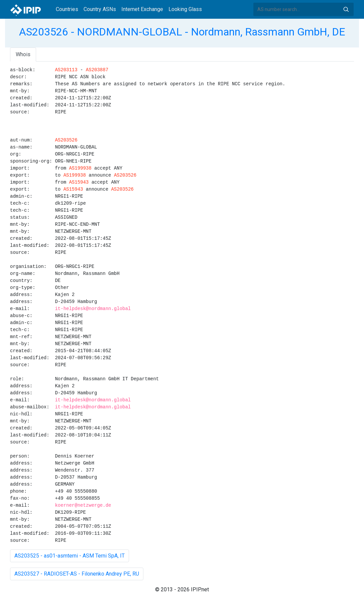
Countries (67, 9)
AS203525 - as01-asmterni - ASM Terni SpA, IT (70, 556)
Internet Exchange (142, 9)
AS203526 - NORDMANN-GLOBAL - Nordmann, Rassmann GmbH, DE (182, 32)
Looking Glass (185, 9)
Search (346, 9)
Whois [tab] (23, 54)
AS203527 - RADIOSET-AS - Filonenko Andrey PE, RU (77, 574)
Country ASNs (100, 9)
